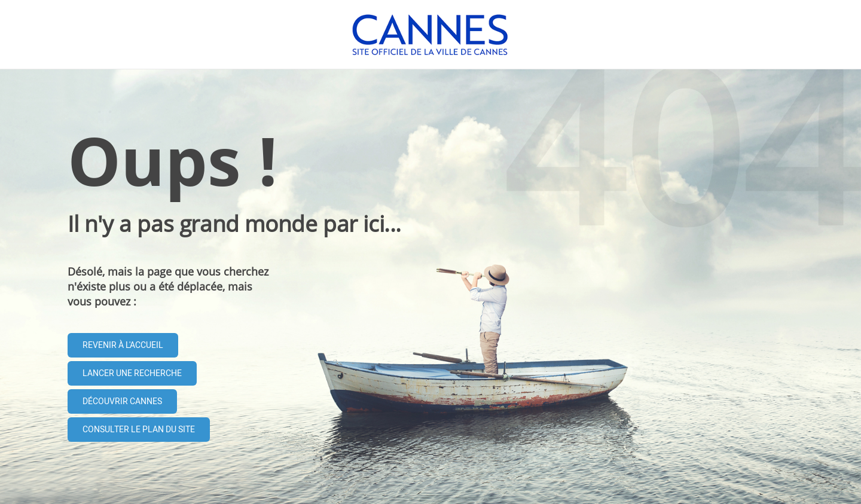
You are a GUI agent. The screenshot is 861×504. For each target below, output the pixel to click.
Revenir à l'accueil (123, 345)
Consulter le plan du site (139, 430)
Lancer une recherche (132, 373)
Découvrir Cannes (122, 401)
